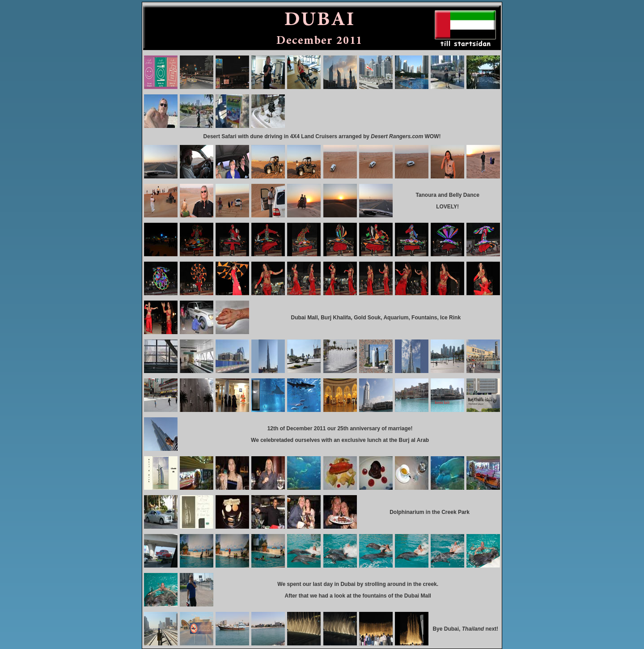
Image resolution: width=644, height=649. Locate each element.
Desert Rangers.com (397, 136)
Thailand (474, 629)
